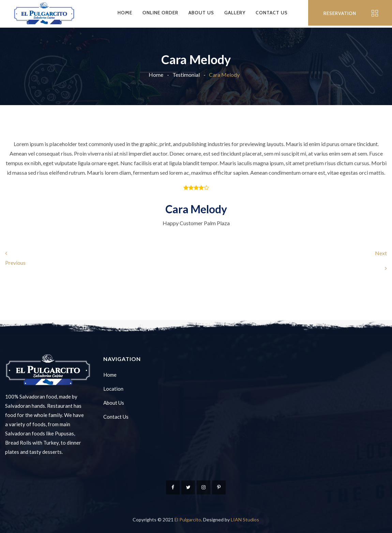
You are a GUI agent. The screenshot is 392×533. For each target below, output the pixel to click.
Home (125, 13)
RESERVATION (340, 13)
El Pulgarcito (188, 520)
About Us (201, 13)
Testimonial (186, 75)
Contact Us (272, 13)
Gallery (235, 13)
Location (113, 389)
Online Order (160, 13)
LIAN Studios (245, 520)
